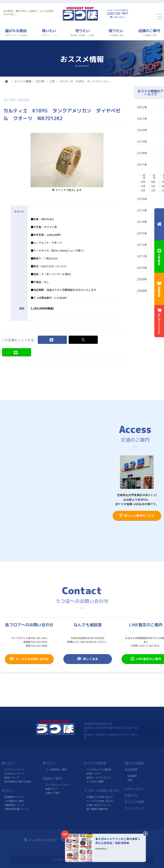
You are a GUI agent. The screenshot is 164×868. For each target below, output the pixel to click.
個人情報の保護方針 (97, 809)
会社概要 (131, 770)
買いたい (8, 763)
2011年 (142, 256)
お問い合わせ (119, 17)
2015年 (142, 210)
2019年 (142, 142)
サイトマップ (134, 808)
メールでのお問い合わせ (29, 659)
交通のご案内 (53, 793)
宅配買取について (14, 805)
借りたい (49, 763)
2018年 (142, 153)
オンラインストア (14, 770)
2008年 (142, 291)
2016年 (142, 199)
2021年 (142, 119)
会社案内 (132, 776)
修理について (94, 774)
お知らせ (131, 795)
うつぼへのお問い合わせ (101, 791)
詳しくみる (88, 659)
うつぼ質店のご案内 (56, 770)
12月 (144, 176)
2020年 (142, 130)
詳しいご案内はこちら (137, 515)
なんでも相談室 (95, 763)
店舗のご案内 (52, 778)
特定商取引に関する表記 (18, 782)
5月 (153, 186)
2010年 (142, 268)
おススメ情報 (23, 81)
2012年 (142, 245)
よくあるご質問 (95, 782)
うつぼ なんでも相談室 (99, 770)
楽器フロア (52, 789)
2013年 (142, 233)
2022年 (142, 107)
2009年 (142, 279)
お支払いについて (14, 774)
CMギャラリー (135, 789)
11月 (52, 81)
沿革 (130, 780)
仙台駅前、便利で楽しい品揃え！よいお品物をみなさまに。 (29, 13)
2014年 (142, 222)
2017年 (40, 81)
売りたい (8, 791)
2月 (153, 190)
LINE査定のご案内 (14, 801)
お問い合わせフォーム (99, 805)
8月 (153, 182)
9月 (143, 182)
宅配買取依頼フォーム (17, 809)
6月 (143, 186)
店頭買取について (14, 797)
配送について (12, 778)
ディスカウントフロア (58, 785)
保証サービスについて (99, 778)
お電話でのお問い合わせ (100, 797)
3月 (143, 190)
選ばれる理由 (134, 763)
